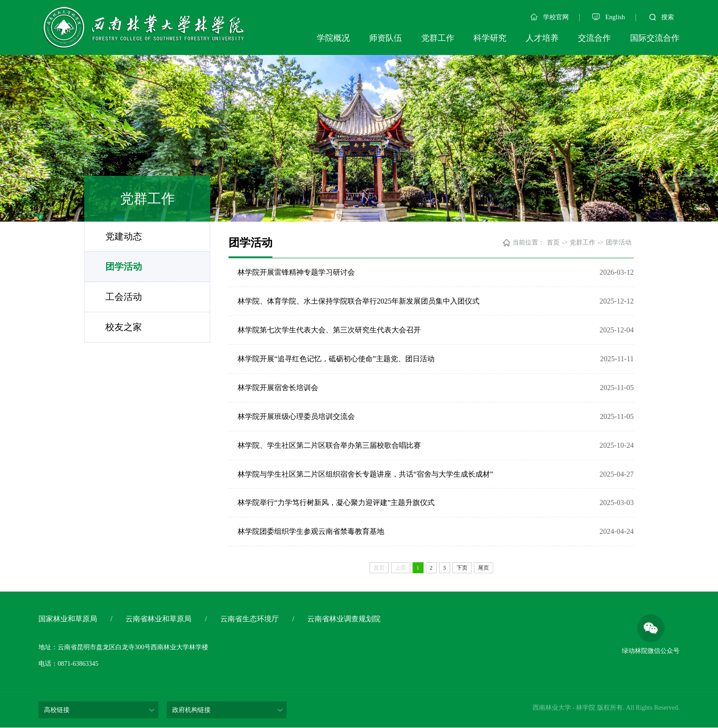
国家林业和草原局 (68, 619)
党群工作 (438, 38)
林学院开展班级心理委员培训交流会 (296, 416)
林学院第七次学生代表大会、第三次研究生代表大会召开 (329, 330)
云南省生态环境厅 (250, 619)
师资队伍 (386, 38)
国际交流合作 (655, 38)
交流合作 (594, 38)
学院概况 (333, 38)
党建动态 (124, 236)
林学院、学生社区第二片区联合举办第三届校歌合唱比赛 (329, 445)
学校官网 (550, 17)
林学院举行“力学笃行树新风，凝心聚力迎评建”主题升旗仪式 (336, 503)
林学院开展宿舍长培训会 (278, 388)
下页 (462, 568)
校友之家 (124, 327)
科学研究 (490, 38)
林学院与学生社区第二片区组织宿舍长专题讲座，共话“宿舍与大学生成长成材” (365, 474)
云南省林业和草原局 (158, 619)
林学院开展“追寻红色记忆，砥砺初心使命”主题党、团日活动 (336, 359)
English (609, 17)
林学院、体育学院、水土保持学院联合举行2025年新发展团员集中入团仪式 (359, 301)
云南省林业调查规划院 (344, 619)
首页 (553, 242)
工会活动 (124, 297)
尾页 (484, 568)
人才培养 (542, 38)
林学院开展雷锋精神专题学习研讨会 (296, 272)
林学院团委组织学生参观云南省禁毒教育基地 (311, 532)
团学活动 (124, 266)
